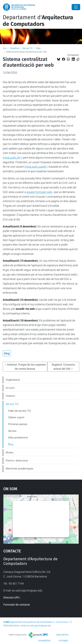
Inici (5, 48)
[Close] (76, 7)
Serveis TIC (28, 48)
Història (10, 396)
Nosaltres (15, 48)
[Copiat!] (78, 59)
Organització (13, 380)
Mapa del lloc (62, 635)
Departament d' (38, 21)
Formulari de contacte (17, 605)
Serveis (12, 431)
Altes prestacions (18, 437)
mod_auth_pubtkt (36, 167)
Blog (38, 48)
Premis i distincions (17, 461)
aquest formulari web (39, 192)
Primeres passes (18, 424)
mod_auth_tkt (12, 158)
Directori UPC (11, 598)
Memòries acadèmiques (19, 469)
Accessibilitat (44, 640)
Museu (10, 452)
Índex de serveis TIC (20, 411)
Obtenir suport (16, 417)
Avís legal (63, 640)
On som (10, 388)
